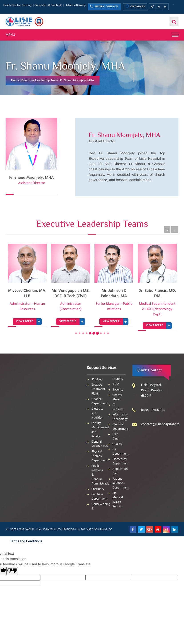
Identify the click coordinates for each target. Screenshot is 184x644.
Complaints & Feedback (48, 5)
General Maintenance (98, 444)
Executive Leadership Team (40, 81)
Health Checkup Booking (17, 5)
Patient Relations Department (119, 483)
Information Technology (119, 417)
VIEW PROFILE (24, 322)
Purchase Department (98, 497)
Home (15, 81)
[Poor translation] (12, 571)
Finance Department (98, 401)
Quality (117, 444)
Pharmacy (98, 489)
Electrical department (119, 427)
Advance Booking (76, 5)
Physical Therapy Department (98, 456)
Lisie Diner (116, 436)
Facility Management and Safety (98, 430)
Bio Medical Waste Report (118, 500)
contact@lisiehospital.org (160, 424)
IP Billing (97, 379)
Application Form (119, 471)
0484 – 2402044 (153, 410)
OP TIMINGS (135, 7)
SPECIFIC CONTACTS (104, 7)
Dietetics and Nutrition (97, 413)
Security (118, 390)
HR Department (119, 452)
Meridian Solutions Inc (96, 529)
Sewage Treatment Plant (98, 389)
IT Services (118, 407)
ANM (116, 384)
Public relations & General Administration (98, 475)
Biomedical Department (119, 461)
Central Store (117, 397)
